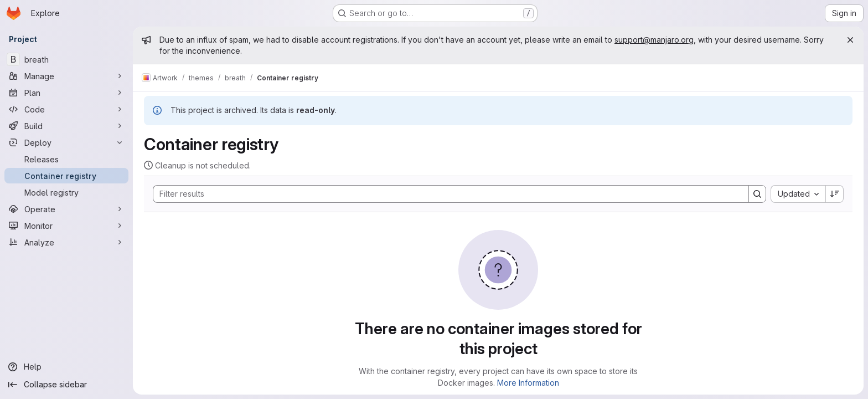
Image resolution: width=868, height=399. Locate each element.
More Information (528, 383)
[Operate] (66, 209)
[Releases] (66, 159)
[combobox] (798, 194)
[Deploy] (66, 142)
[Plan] (66, 93)
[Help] (66, 367)
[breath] (66, 59)
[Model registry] (66, 192)
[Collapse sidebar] (66, 385)
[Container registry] (66, 176)
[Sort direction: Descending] (835, 194)
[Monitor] (66, 226)
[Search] (445, 194)
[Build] (66, 126)
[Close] (850, 40)
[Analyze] (66, 242)
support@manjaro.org (654, 40)
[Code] (66, 109)
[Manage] (66, 76)
